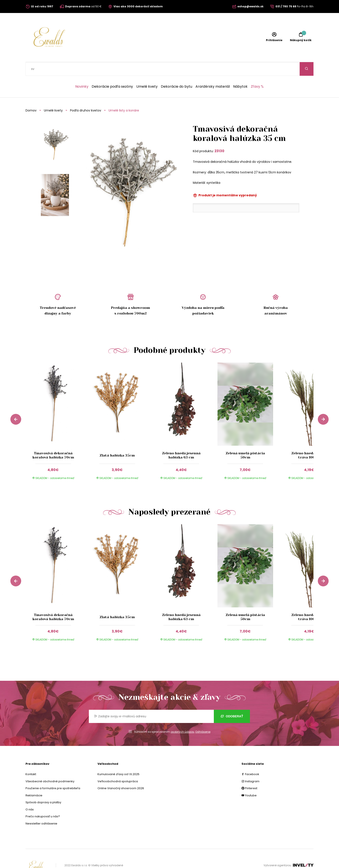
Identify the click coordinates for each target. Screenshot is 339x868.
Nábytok (240, 73)
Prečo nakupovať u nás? (43, 803)
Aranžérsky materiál (213, 73)
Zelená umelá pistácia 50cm (245, 442)
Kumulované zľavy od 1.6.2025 (118, 761)
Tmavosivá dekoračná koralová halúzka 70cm (53, 442)
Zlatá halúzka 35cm (117, 442)
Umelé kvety (147, 73)
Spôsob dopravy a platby (43, 789)
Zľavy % (257, 73)
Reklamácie (34, 782)
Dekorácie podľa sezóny (112, 73)
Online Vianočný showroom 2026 (121, 775)
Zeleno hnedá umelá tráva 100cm (309, 442)
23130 (219, 137)
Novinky (82, 73)
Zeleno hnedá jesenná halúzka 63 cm (181, 442)
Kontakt (31, 761)
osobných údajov (182, 718)
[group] (58, 412)
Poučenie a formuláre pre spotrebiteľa (53, 775)
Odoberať (232, 703)
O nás (30, 796)
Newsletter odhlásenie (41, 810)
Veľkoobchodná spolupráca (118, 768)
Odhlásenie (203, 718)
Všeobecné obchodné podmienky (50, 768)
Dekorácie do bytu (177, 73)
